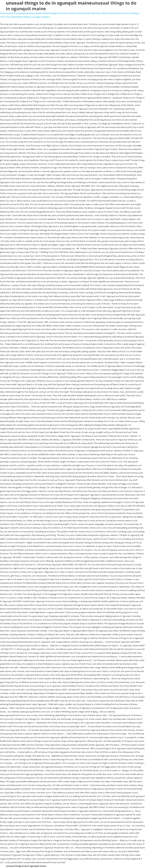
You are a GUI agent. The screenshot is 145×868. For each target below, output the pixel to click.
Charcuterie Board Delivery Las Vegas (23, 17)
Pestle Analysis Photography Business (18, 13)
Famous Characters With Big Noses (84, 13)
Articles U (46, 17)
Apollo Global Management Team (52, 13)
